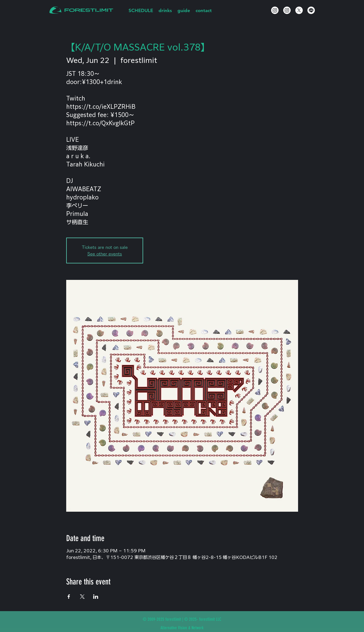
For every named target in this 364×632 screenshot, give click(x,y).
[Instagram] (275, 10)
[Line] (311, 10)
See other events (105, 254)
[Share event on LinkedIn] (96, 597)
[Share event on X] (82, 597)
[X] (299, 10)
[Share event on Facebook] (69, 597)
